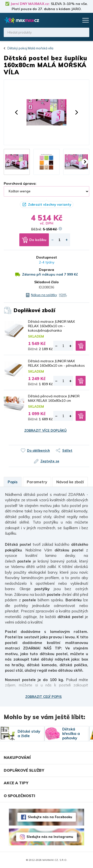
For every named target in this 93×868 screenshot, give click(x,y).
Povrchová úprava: (20, 183)
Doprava (46, 270)
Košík (74, 20)
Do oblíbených (38, 450)
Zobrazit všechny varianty (50, 204)
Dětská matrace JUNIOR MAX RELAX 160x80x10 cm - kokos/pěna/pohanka (51, 326)
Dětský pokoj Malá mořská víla (30, 48)
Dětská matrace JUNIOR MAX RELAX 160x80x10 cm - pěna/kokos (56, 363)
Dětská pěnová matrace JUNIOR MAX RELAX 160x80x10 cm (54, 398)
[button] (16, 112)
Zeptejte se (50, 461)
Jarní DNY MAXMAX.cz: (30, 4)
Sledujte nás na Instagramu (50, 837)
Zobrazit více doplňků (46, 430)
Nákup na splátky (44, 295)
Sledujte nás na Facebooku (50, 817)
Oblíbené (65, 20)
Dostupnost (47, 257)
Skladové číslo (46, 282)
